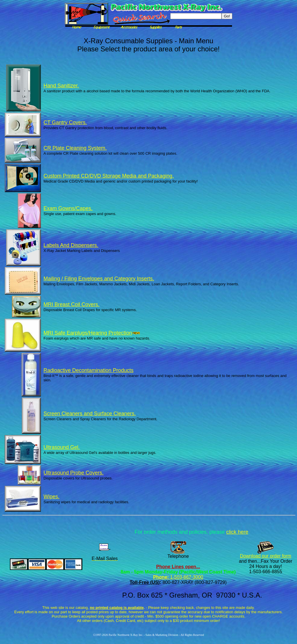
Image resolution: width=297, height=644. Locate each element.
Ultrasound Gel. (62, 447)
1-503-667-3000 (186, 577)
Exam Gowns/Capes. (68, 208)
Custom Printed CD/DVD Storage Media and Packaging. (109, 176)
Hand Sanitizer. (61, 86)
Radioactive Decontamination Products (88, 370)
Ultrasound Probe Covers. (74, 473)
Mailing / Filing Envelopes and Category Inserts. (99, 279)
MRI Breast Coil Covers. (71, 304)
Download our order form (266, 556)
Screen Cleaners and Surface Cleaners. (90, 414)
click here (237, 532)
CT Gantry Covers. (65, 122)
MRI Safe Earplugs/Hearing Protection (92, 333)
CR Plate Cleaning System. (75, 148)
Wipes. (51, 497)
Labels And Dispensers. (71, 245)
